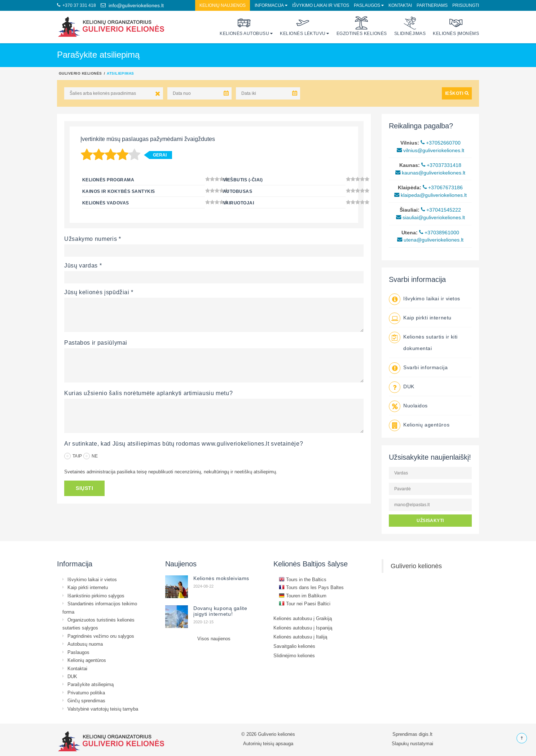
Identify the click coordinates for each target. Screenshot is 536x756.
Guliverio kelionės (80, 73)
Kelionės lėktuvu (303, 26)
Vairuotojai (238, 203)
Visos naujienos (214, 638)
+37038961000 (439, 233)
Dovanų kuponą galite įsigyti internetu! (220, 611)
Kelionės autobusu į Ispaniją (303, 628)
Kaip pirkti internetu (427, 318)
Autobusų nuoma (85, 644)
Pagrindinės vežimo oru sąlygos (101, 636)
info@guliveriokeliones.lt (132, 5)
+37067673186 (443, 187)
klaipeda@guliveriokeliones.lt (430, 195)
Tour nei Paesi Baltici (305, 604)
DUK (409, 386)
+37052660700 (441, 143)
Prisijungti (466, 5)
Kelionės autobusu (244, 26)
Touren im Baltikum (303, 596)
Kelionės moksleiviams (221, 578)
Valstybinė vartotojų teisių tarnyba (103, 709)
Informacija (269, 5)
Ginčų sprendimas (86, 700)
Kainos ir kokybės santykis (118, 191)
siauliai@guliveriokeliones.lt (430, 217)
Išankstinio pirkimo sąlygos (96, 596)
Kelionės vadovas (106, 203)
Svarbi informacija (425, 367)
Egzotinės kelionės (362, 26)
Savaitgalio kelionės (294, 646)
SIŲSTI (84, 488)
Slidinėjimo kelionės (294, 655)
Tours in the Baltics (303, 579)
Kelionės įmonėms (456, 26)
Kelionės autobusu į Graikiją (303, 618)
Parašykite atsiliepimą (91, 684)
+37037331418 (441, 165)
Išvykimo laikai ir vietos (321, 5)
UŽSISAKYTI (430, 520)
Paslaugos (367, 5)
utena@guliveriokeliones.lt (430, 240)
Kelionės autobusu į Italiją (300, 637)
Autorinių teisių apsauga (268, 743)
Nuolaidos (416, 406)
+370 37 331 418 (76, 5)
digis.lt (426, 734)
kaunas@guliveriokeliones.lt (430, 173)
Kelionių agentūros (426, 425)
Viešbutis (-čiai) (243, 180)
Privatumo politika (86, 693)
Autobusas (238, 191)
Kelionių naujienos (223, 5)
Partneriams (432, 5)
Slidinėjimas (410, 26)
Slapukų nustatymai (412, 743)
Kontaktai (400, 5)
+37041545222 (441, 210)
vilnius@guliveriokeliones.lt (430, 150)
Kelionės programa (108, 180)
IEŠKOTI (457, 93)
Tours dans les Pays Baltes (311, 587)
